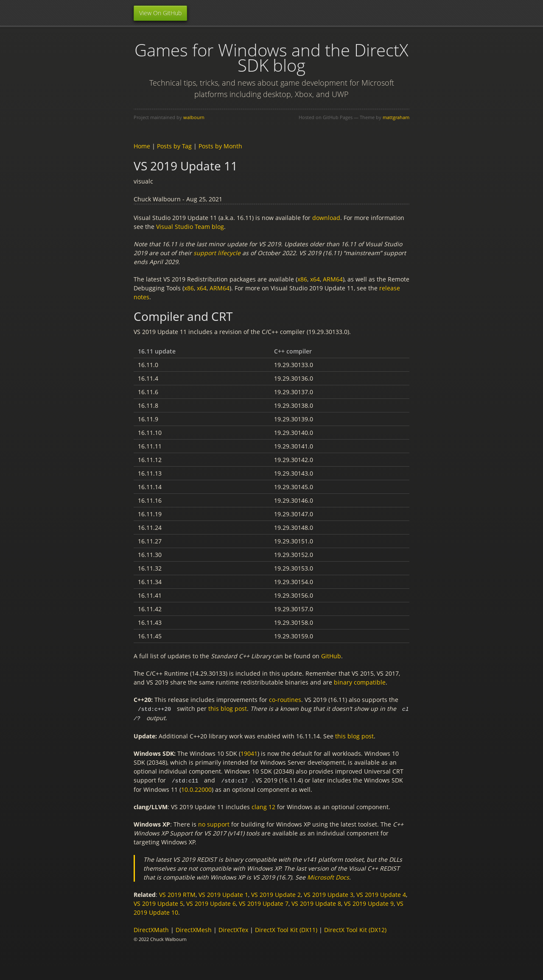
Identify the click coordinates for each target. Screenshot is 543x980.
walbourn (194, 117)
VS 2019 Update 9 (369, 902)
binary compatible (360, 682)
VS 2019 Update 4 (381, 893)
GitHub (331, 656)
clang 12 (263, 806)
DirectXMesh (194, 928)
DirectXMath (151, 928)
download (326, 218)
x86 (302, 279)
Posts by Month (220, 146)
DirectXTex (233, 928)
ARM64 (333, 279)
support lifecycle (217, 253)
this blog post (228, 709)
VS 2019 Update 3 (329, 893)
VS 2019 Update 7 (264, 902)
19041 (249, 753)
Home (142, 146)
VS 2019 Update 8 (316, 902)
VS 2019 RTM (177, 893)
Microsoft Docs (328, 876)
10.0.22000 (196, 788)
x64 (315, 279)
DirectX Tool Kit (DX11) (286, 928)
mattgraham (396, 117)
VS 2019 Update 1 (223, 893)
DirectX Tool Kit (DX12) (355, 928)
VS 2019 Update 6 (211, 902)
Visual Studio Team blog (190, 227)
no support (214, 823)
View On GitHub (160, 13)
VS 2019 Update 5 (158, 902)
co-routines (285, 700)
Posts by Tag (174, 146)
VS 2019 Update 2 (276, 893)
